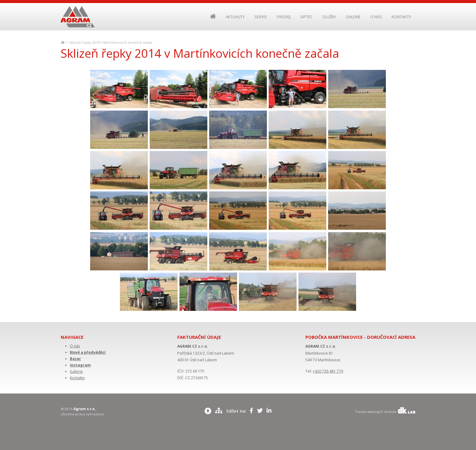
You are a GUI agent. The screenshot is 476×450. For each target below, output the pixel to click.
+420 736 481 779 (328, 371)
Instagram (80, 365)
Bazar (75, 359)
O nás (75, 346)
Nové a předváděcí (88, 352)
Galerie (76, 371)
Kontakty (77, 378)
